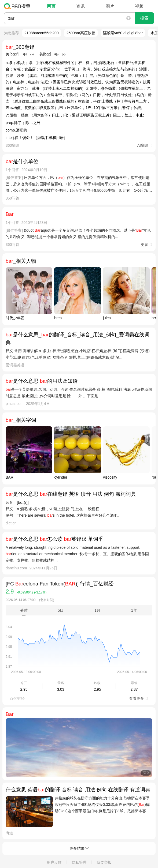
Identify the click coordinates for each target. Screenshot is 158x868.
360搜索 (18, 6)
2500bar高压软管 (81, 33)
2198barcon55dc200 (42, 33)
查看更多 (137, 698)
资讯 (80, 6)
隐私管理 (79, 862)
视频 (139, 6)
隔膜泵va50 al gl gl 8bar (123, 33)
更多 (145, 245)
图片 (110, 6)
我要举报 (104, 862)
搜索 (144, 18)
